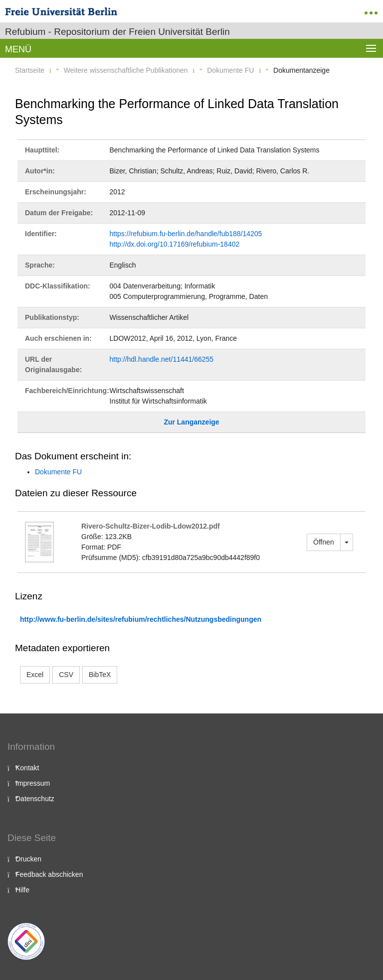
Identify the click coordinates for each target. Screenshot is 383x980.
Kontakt (27, 768)
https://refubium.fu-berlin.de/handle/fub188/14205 (186, 234)
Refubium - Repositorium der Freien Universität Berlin (117, 32)
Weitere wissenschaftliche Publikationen (126, 70)
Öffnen (324, 542)
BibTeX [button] (100, 675)
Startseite (30, 70)
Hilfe (22, 890)
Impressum (33, 783)
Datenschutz (35, 799)
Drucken (28, 859)
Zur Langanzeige (191, 422)
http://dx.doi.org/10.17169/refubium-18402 (175, 244)
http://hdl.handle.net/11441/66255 (162, 359)
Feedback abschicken (49, 874)
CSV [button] (66, 675)
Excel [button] (35, 675)
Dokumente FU (230, 70)
